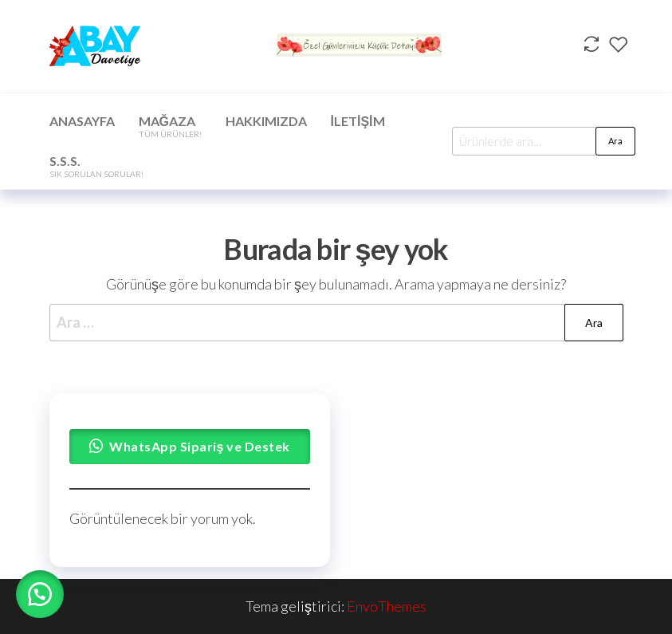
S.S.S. (96, 166)
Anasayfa (82, 121)
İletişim (358, 121)
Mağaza (170, 126)
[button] (40, 594)
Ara (615, 141)
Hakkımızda (266, 121)
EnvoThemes (387, 606)
